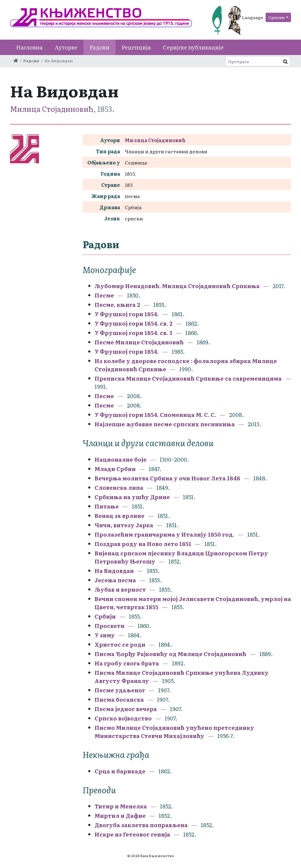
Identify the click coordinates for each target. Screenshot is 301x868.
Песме (104, 295)
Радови (99, 47)
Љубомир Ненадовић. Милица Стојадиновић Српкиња (177, 286)
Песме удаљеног (120, 690)
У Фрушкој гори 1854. (127, 314)
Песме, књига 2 (118, 305)
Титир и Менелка (121, 806)
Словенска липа (119, 488)
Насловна (29, 47)
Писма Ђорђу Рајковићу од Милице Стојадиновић (170, 654)
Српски (277, 17)
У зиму (105, 635)
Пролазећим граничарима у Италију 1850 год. (164, 534)
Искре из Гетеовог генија (132, 834)
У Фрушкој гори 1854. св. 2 (134, 323)
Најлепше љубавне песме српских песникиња (165, 424)
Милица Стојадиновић (52, 109)
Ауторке (66, 47)
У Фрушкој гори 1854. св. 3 (133, 333)
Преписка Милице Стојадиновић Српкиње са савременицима (188, 378)
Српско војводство (123, 718)
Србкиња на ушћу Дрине (132, 497)
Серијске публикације (193, 47)
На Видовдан (114, 571)
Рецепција (136, 47)
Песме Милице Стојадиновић (139, 342)
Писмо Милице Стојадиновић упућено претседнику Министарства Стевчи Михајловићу (174, 732)
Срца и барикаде (120, 771)
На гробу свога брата (127, 663)
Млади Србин (115, 469)
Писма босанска (119, 699)
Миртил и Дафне (120, 816)
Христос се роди (121, 644)
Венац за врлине (120, 516)
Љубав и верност (120, 589)
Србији (105, 616)
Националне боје (121, 459)
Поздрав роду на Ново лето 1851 (143, 544)
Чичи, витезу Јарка (124, 525)
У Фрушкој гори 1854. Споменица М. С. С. (155, 415)
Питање (107, 506)
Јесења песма (115, 580)
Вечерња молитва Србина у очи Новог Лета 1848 (167, 478)
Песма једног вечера (126, 709)
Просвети (110, 626)
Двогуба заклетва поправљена (141, 825)
